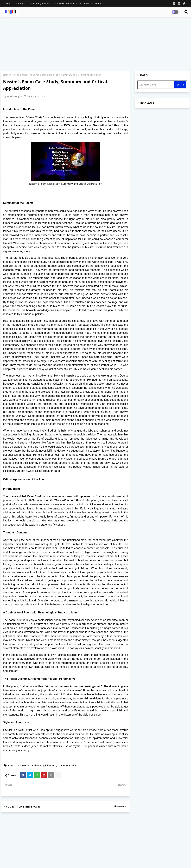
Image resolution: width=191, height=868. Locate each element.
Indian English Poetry (45, 765)
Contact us (24, 3)
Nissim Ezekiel (20, 75)
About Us (10, 3)
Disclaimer (84, 3)
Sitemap (98, 3)
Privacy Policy (41, 3)
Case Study (22, 765)
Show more (120, 806)
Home (6, 75)
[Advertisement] (95, 44)
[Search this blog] (156, 85)
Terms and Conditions (63, 3)
